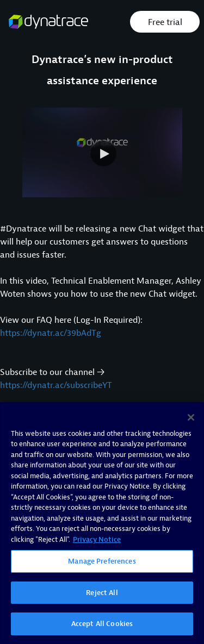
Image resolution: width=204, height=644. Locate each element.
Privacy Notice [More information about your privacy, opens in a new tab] (97, 539)
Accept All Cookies (102, 624)
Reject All (102, 593)
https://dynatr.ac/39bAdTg (51, 333)
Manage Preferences (102, 562)
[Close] (191, 417)
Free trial (165, 22)
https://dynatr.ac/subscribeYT (56, 385)
